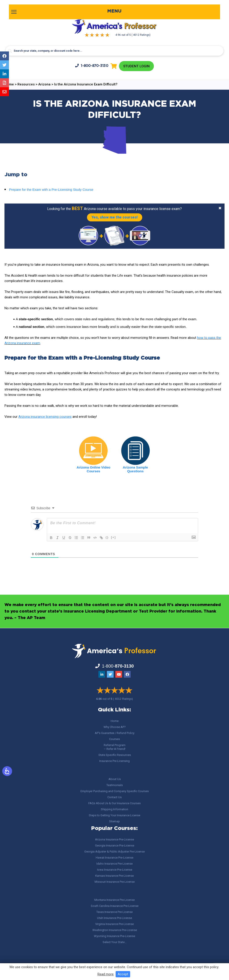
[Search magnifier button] (10, 51)
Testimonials (115, 785)
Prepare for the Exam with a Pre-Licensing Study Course (51, 190)
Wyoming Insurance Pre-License (114, 936)
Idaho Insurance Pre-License (114, 864)
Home (115, 721)
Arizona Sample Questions (135, 470)
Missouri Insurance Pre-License (115, 882)
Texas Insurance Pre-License (114, 912)
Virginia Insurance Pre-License (114, 924)
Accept (123, 974)
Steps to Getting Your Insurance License (114, 815)
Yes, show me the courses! (115, 218)
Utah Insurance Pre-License (114, 918)
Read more (106, 974)
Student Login (136, 66)
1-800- (91, 66)
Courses (114, 739)
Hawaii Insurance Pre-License (114, 858)
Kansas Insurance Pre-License (114, 876)
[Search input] (114, 51)
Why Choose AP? (115, 727)
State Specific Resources (115, 755)
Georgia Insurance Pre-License (115, 845)
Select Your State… (115, 942)
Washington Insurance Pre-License (115, 930)
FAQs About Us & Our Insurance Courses (114, 803)
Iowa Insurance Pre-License (115, 870)
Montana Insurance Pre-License (114, 900)
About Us (115, 779)
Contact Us (114, 797)
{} (107, 538)
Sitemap (114, 821)
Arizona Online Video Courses (94, 470)
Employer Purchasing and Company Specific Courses (115, 791)
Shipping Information (114, 809)
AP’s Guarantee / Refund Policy (115, 733)
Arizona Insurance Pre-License (114, 839)
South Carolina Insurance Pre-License (115, 906)
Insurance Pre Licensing (114, 761)
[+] (113, 538)
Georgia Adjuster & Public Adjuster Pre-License (114, 852)
